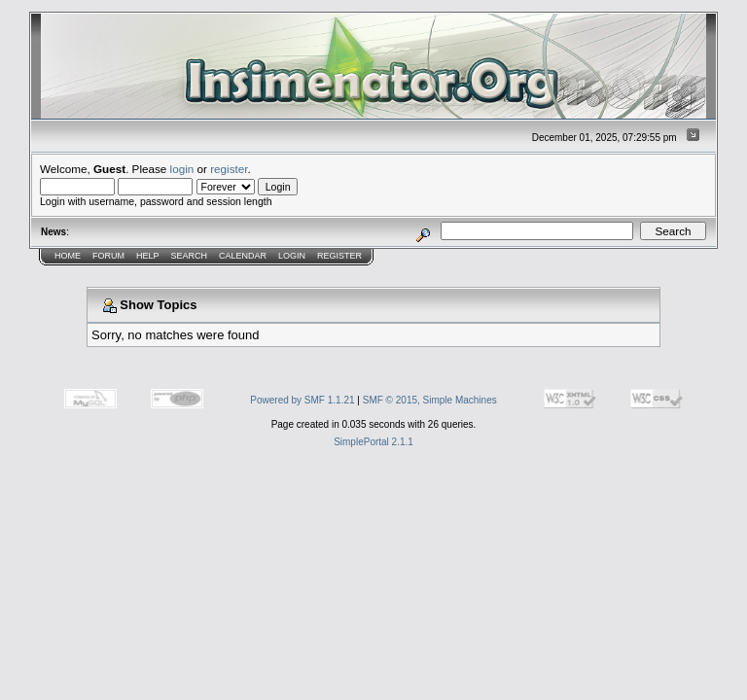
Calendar (243, 256)
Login (292, 256)
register (229, 169)
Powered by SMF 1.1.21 (302, 400)
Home (68, 256)
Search (190, 256)
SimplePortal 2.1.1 (373, 442)
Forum (108, 256)
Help (148, 256)
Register (339, 256)
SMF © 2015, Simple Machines (430, 400)
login (182, 169)
